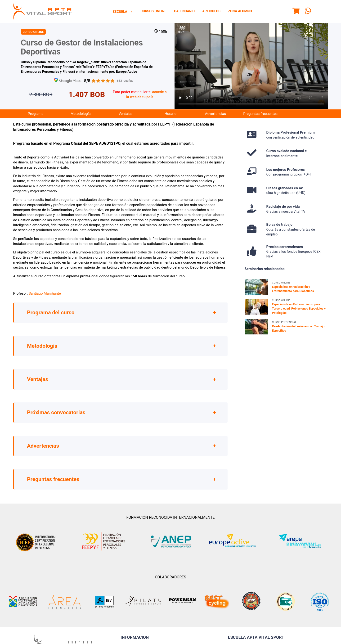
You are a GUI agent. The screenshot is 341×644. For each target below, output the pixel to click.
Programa (36, 114)
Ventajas (126, 114)
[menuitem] (123, 12)
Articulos (211, 11)
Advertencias (215, 114)
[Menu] (296, 12)
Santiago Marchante (45, 293)
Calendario (184, 11)
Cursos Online (153, 11)
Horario (170, 114)
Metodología (81, 114)
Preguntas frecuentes (260, 114)
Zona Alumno (240, 11)
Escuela (123, 12)
